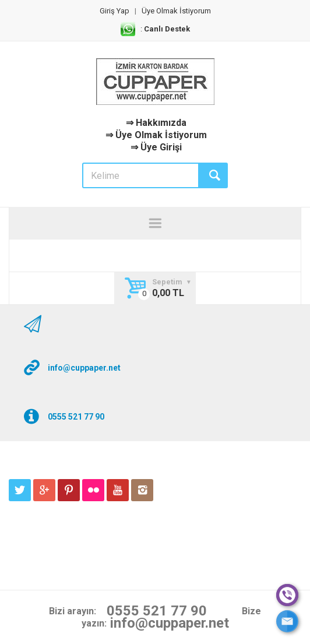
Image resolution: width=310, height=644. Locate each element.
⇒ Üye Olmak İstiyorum (156, 135)
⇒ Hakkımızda (156, 123)
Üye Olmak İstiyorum (176, 11)
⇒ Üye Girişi (156, 147)
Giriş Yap (115, 11)
